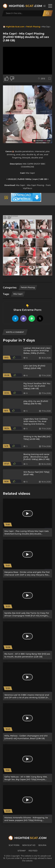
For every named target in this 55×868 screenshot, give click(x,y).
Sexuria (42, 845)
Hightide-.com (24, 6)
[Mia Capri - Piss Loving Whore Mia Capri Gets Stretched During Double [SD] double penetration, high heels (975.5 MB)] (27, 518)
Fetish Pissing (33, 27)
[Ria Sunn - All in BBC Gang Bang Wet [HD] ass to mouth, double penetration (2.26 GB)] (27, 640)
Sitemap (22, 851)
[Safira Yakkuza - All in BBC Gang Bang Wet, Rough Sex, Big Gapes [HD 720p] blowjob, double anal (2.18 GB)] (27, 763)
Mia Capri (18, 294)
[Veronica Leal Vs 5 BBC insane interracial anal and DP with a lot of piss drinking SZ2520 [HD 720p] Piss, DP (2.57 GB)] (27, 681)
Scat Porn (14, 845)
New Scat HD (29, 845)
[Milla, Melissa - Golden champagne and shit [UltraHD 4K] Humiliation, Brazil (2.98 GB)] (27, 722)
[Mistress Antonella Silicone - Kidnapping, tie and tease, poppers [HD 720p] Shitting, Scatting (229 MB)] (27, 804)
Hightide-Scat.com (15, 27)
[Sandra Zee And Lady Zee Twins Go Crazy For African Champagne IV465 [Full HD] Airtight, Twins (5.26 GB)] (27, 599)
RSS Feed (33, 851)
